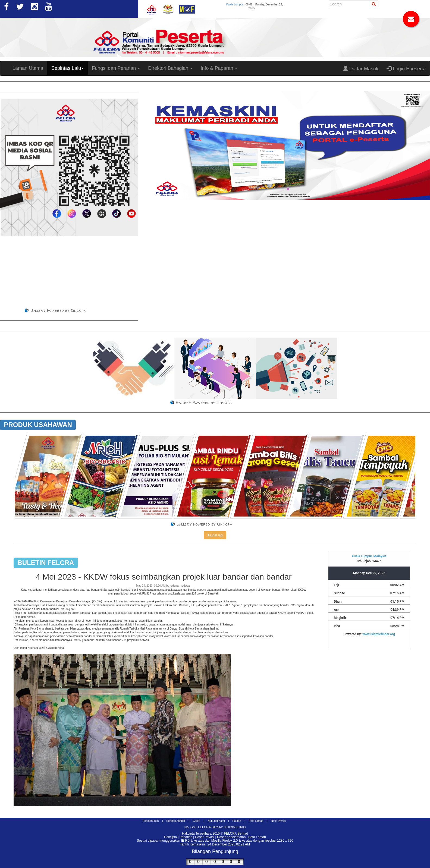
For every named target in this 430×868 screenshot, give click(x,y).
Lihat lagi (215, 535)
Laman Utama (28, 68)
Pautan (237, 821)
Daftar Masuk (361, 69)
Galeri (197, 821)
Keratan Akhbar (176, 821)
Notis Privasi (279, 821)
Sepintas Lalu (68, 68)
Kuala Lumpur (235, 4)
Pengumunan (151, 821)
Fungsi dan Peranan (116, 68)
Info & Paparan (219, 68)
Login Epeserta (406, 69)
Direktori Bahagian (170, 68)
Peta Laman (256, 821)
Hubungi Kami (216, 821)
